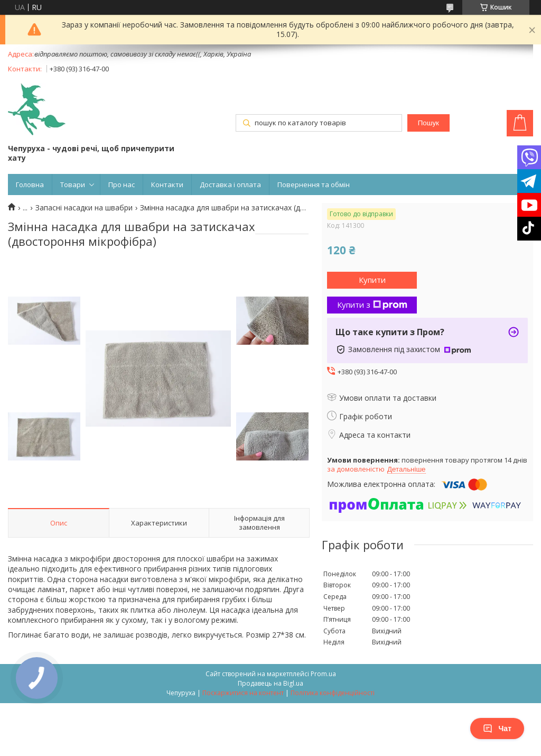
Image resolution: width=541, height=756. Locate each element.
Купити (372, 280)
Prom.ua (323, 674)
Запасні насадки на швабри (84, 208)
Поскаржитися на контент (243, 693)
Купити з (372, 305)
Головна (30, 185)
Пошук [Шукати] (428, 123)
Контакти (167, 185)
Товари (73, 185)
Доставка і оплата (230, 185)
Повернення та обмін (314, 185)
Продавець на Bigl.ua (270, 683)
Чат (497, 729)
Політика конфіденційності (333, 693)
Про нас (122, 185)
